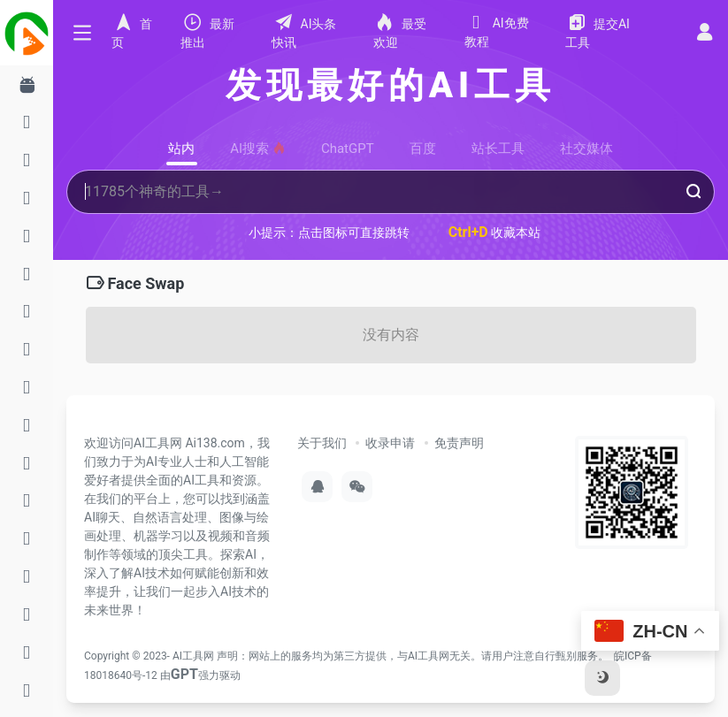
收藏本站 (495, 232)
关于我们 (322, 443)
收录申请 (390, 443)
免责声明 (459, 443)
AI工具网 (193, 656)
